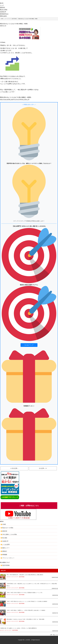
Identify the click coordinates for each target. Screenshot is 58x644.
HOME (4, 524)
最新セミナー (6, 548)
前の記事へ (15, 468)
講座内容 (2, 7)
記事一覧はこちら (54, 635)
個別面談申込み (4, 14)
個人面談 (5, 538)
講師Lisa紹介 (4, 16)
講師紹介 (5, 551)
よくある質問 (6, 545)
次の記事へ (42, 468)
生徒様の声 (3, 12)
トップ (2, 5)
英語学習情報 (6, 565)
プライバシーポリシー (8, 558)
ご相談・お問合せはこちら (29, 506)
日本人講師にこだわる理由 (10, 534)
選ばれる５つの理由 (8, 528)
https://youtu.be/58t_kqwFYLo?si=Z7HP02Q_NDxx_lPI (15, 99)
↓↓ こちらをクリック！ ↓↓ (29, 345)
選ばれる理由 (4, 10)
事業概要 (5, 555)
